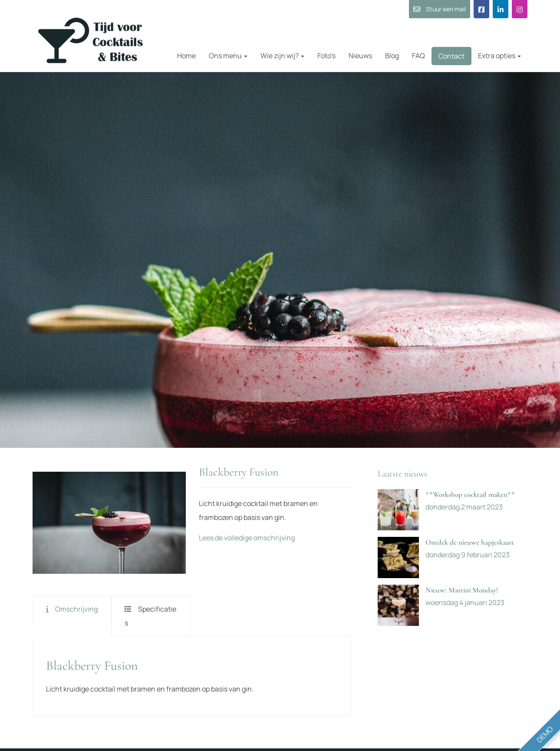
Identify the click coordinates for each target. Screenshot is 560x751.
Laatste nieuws (402, 474)
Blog (392, 56)
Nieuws (360, 56)
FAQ (418, 56)
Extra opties (499, 56)
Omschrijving (76, 609)
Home (186, 56)
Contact (451, 56)
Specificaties (150, 616)
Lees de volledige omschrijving (247, 538)
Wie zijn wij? (282, 56)
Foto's (326, 56)
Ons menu (228, 56)
